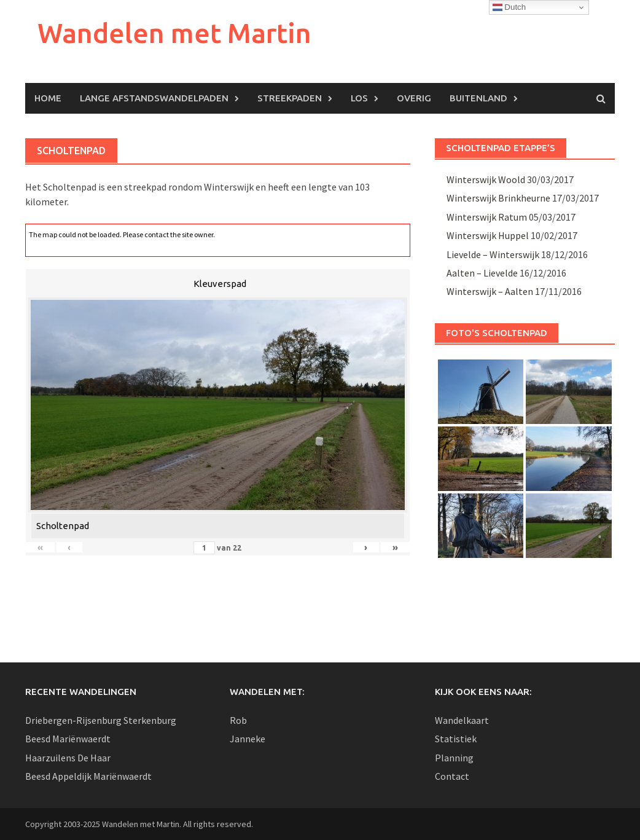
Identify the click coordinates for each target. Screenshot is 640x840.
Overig (414, 98)
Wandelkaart (462, 720)
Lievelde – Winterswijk (493, 254)
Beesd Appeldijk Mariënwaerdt (88, 776)
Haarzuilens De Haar (68, 758)
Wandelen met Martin (174, 33)
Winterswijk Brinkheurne (498, 198)
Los (359, 98)
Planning (454, 758)
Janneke (248, 739)
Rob (238, 720)
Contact (452, 776)
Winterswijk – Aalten (490, 291)
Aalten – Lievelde (482, 273)
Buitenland (478, 98)
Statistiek (456, 739)
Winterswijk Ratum (487, 217)
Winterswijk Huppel (488, 235)
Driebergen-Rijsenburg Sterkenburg (101, 720)
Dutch (509, 7)
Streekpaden (290, 98)
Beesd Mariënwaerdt (68, 739)
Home (48, 98)
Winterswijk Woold (486, 179)
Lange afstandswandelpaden (154, 98)
